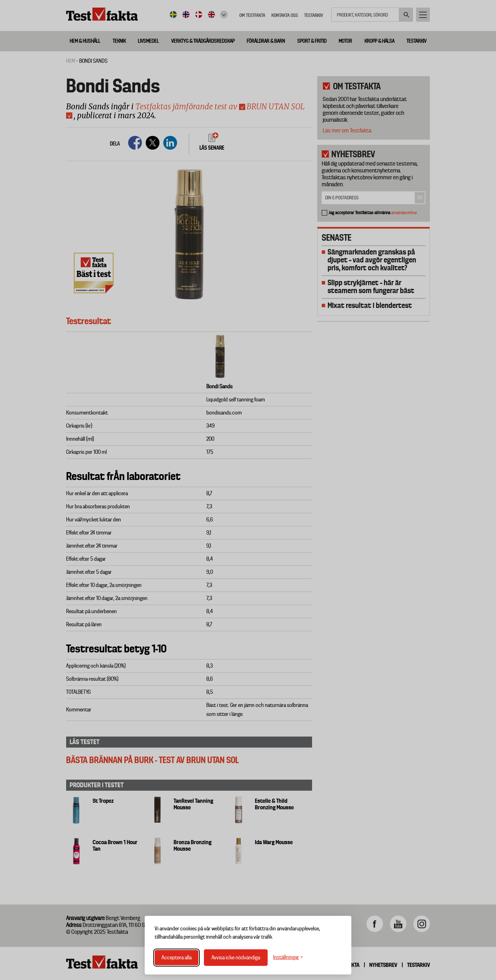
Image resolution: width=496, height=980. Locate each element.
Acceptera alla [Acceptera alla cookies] (177, 958)
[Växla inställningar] (288, 957)
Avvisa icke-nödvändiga (236, 958)
